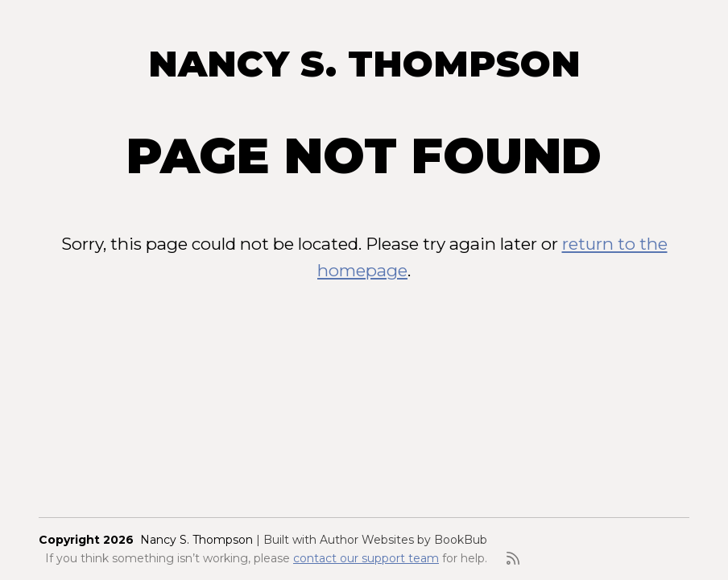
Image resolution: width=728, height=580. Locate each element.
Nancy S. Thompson (364, 63)
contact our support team (366, 558)
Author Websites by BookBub (403, 540)
